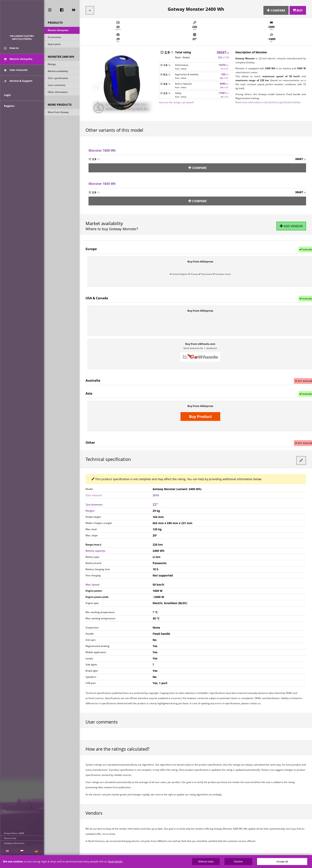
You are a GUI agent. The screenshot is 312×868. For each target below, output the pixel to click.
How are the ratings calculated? (176, 100)
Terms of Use (10, 838)
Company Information (14, 843)
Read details (115, 862)
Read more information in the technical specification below (268, 100)
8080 (224, 82)
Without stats (206, 862)
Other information (58, 93)
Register (9, 118)
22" (155, 497)
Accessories (54, 39)
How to (11, 53)
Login (7, 107)
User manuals (16, 75)
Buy (298, 9)
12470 (223, 63)
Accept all (282, 862)
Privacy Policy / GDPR (14, 833)
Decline (238, 862)
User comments (57, 86)
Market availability (58, 73)
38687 (223, 50)
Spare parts (54, 45)
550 (225, 73)
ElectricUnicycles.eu (22, 19)
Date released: (94, 488)
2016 (156, 488)
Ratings (52, 66)
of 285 (224, 56)
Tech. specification (58, 79)
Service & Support (18, 86)
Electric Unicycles (58, 32)
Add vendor (292, 222)
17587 (223, 91)
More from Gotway (58, 114)
